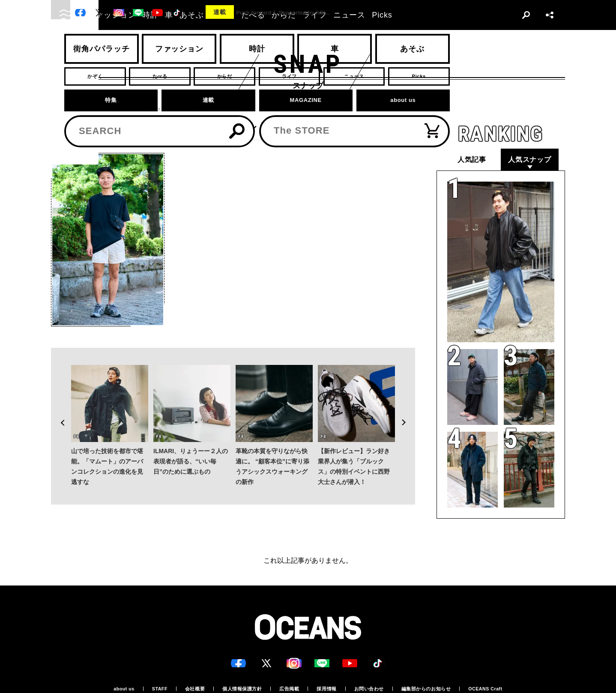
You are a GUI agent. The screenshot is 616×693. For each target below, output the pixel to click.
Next (408, 403)
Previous (58, 403)
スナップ (87, 109)
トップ (58, 109)
